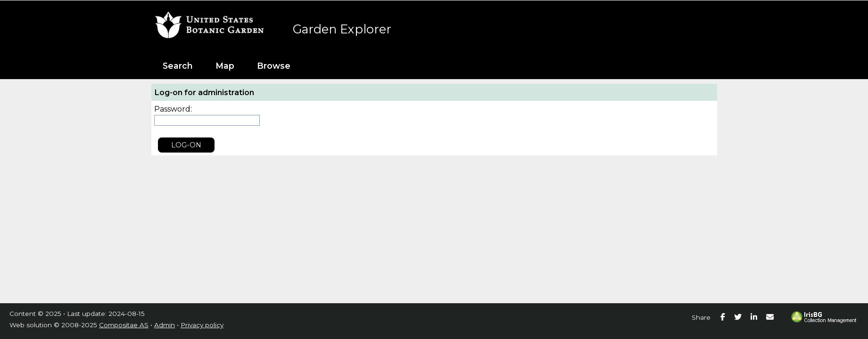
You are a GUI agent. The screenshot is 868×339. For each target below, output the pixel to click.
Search (178, 66)
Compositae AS (124, 325)
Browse (274, 66)
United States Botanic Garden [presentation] (215, 22)
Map (225, 66)
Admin (165, 325)
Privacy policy (202, 325)
